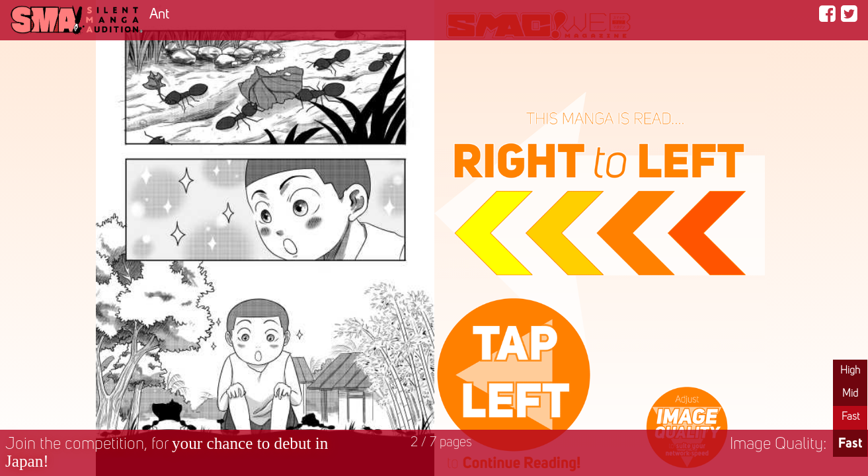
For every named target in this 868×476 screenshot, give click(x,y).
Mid (850, 394)
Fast (850, 417)
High (850, 371)
